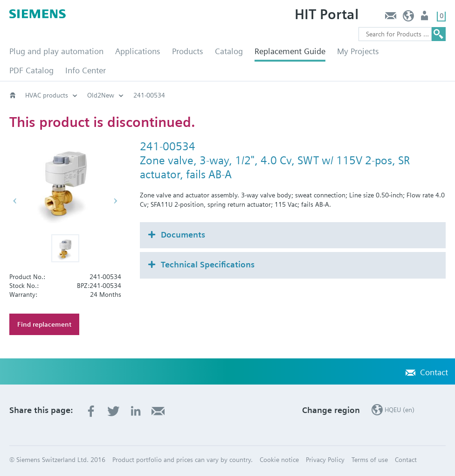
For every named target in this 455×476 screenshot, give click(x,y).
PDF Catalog (31, 70)
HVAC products (47, 95)
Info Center (86, 70)
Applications (138, 51)
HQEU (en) (409, 18)
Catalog (229, 51)
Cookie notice (279, 460)
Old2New (101, 95)
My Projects (358, 51)
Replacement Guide (290, 51)
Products (188, 51)
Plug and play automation (56, 51)
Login (425, 18)
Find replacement (44, 324)
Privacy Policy (325, 460)
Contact (390, 18)
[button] (65, 248)
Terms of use (370, 460)
